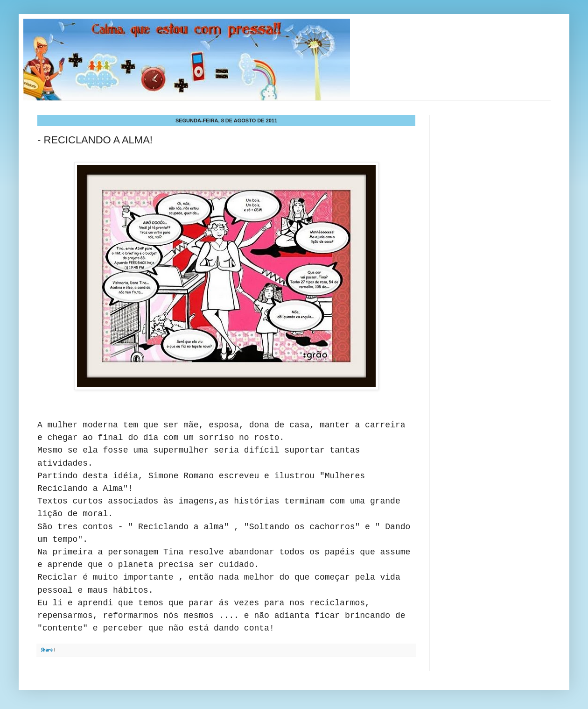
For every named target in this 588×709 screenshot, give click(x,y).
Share (47, 650)
